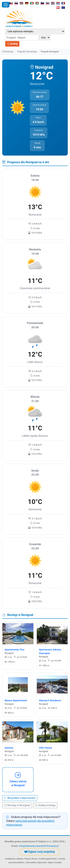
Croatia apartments (48, 859)
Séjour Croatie (55, 862)
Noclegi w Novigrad (17, 805)
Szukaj (12, 44)
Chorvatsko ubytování (36, 862)
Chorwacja (8, 52)
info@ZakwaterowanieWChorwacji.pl (39, 846)
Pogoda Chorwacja (27, 52)
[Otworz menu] (6, 5)
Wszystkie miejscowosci (20, 798)
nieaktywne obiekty (14, 859)
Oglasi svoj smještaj (40, 852)
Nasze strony (31, 859)
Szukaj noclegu (45, 805)
